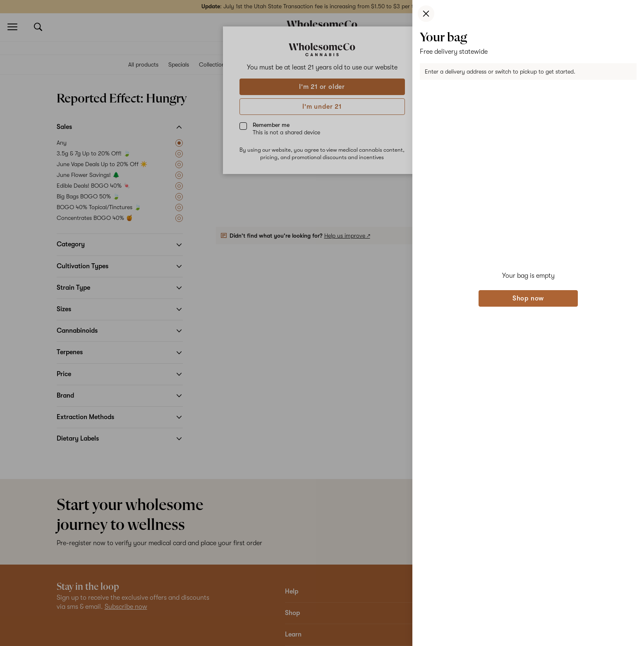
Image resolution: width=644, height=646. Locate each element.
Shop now (528, 298)
